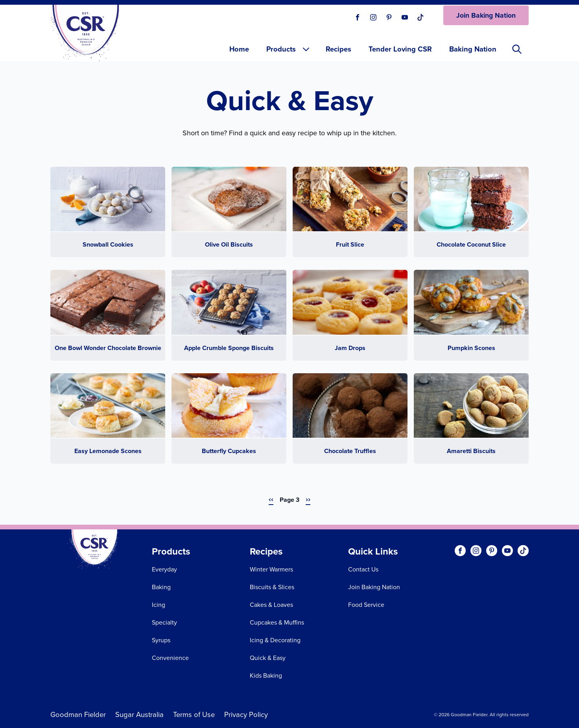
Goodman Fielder (78, 714)
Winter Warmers (271, 569)
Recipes (338, 49)
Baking (161, 587)
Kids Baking (266, 675)
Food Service (366, 605)
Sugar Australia (139, 714)
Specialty (164, 622)
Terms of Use (194, 714)
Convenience (170, 658)
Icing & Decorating (275, 640)
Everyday (164, 569)
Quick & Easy (268, 658)
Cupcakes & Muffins (277, 622)
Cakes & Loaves (271, 605)
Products (289, 49)
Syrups (161, 640)
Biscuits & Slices (272, 587)
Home (239, 49)
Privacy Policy (246, 714)
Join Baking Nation (486, 15)
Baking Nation (473, 49)
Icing (159, 605)
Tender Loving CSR (400, 49)
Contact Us (363, 569)
